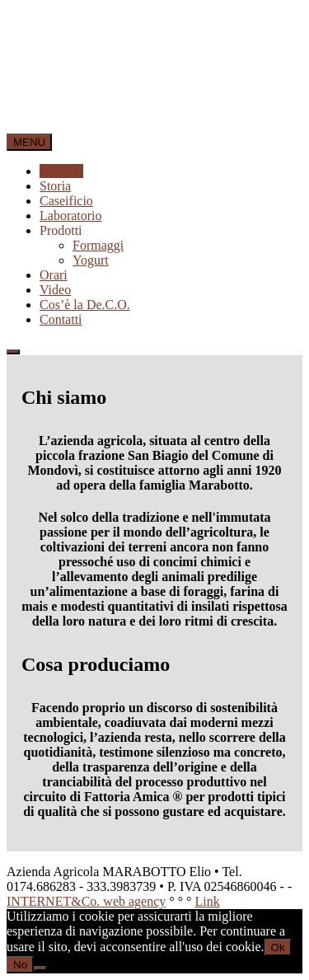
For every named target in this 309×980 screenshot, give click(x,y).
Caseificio (66, 201)
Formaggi (98, 245)
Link (207, 901)
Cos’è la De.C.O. (85, 305)
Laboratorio (71, 216)
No (20, 965)
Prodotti (61, 230)
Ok (278, 947)
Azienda (61, 171)
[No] (40, 968)
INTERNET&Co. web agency (86, 901)
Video (55, 290)
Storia (55, 186)
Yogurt (91, 260)
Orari (54, 275)
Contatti (61, 319)
